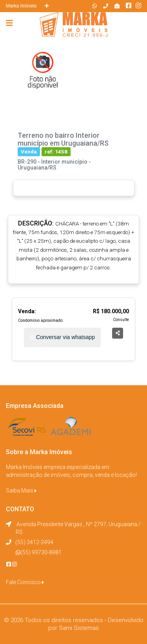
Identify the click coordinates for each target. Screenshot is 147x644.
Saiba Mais (21, 491)
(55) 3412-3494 (34, 542)
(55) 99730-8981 (41, 552)
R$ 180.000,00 (111, 311)
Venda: (27, 311)
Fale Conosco (25, 582)
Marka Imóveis (27, 6)
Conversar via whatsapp (62, 337)
